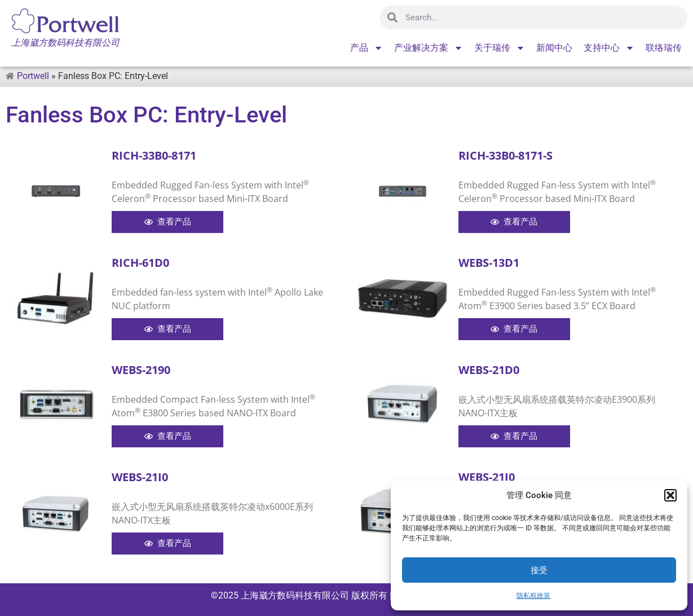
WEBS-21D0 (489, 370)
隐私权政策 (533, 596)
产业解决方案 (429, 48)
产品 (367, 48)
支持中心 (609, 48)
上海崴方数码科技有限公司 (295, 595)
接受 (539, 570)
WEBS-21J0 (487, 477)
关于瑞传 (500, 48)
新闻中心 (554, 48)
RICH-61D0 (140, 263)
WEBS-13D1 (489, 263)
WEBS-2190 (141, 370)
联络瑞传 (664, 48)
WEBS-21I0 (140, 477)
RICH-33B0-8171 (154, 155)
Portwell (33, 76)
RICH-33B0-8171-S (506, 155)
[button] (670, 495)
